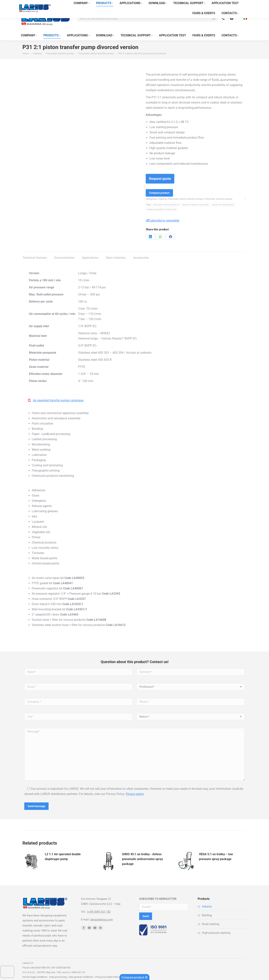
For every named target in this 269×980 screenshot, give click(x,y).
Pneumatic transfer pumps (218, 192)
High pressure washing (216, 926)
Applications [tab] (90, 251)
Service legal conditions (35, 970)
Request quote (160, 172)
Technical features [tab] (35, 251)
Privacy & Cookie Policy (107, 970)
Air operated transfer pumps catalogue (58, 394)
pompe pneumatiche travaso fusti (162, 203)
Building (207, 909)
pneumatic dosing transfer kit (166, 198)
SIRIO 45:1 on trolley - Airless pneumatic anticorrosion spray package (142, 852)
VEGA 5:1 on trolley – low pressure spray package (216, 850)
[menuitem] (244, 12)
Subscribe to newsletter (163, 214)
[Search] (148, 12)
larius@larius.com (102, 913)
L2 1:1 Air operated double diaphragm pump (63, 850)
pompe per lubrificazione (223, 198)
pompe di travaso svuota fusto (196, 198)
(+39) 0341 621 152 (99, 905)
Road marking (211, 917)
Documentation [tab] (64, 251)
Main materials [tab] (116, 251)
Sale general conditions (81, 970)
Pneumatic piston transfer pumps (185, 192)
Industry (162, 192)
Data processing (58, 970)
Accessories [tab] (141, 251)
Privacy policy (135, 787)
